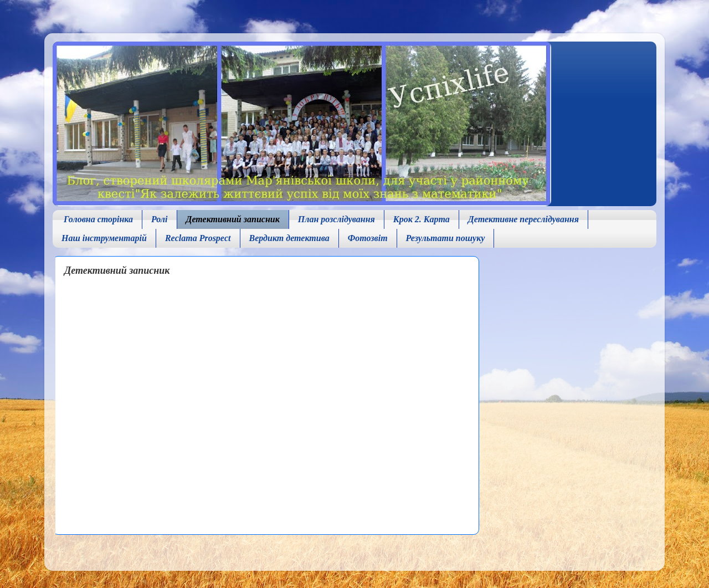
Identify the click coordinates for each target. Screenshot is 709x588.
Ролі (159, 219)
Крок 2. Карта (422, 219)
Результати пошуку (446, 238)
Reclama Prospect (198, 238)
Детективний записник (233, 219)
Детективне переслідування (523, 219)
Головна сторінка (98, 219)
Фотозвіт (368, 238)
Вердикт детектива (289, 238)
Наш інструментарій (104, 238)
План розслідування (336, 219)
